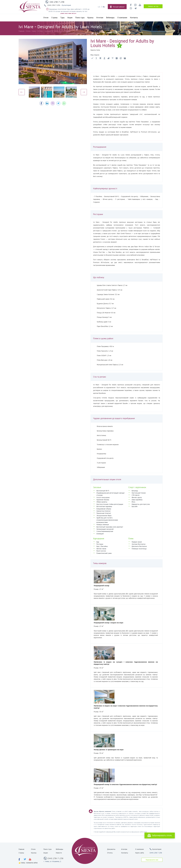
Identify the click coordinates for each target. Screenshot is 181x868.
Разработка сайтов (32, 863)
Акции (70, 18)
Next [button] (84, 92)
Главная (21, 849)
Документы (111, 849)
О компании (122, 18)
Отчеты (110, 853)
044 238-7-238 (57, 2)
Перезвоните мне (152, 860)
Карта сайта (140, 853)
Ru (104, 7)
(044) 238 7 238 (156, 853)
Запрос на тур (153, 6)
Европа (93, 50)
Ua (99, 7)
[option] (53, 61)
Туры (62, 18)
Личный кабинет (117, 7)
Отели (46, 18)
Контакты (134, 18)
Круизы (90, 18)
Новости (59, 853)
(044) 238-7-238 (54, 5)
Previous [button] (22, 92)
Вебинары (110, 18)
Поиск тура (80, 18)
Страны (54, 18)
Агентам (100, 18)
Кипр (98, 50)
